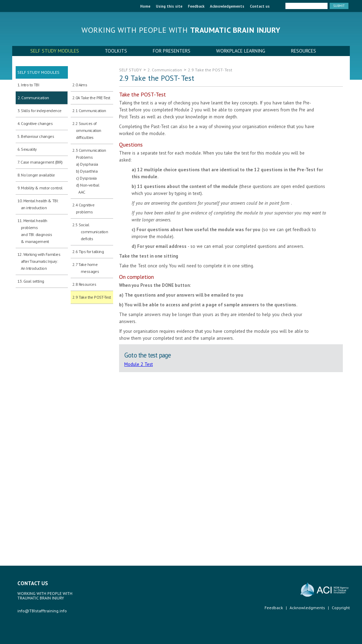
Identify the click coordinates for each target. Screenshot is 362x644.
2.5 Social (90, 232)
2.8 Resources (84, 284)
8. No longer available (36, 175)
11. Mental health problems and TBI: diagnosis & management (35, 231)
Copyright (341, 608)
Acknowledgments (307, 608)
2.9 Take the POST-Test (92, 297)
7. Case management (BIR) (40, 162)
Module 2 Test (139, 364)
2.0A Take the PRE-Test (91, 98)
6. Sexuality (27, 149)
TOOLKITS (116, 51)
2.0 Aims (80, 85)
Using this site (169, 6)
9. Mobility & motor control (40, 188)
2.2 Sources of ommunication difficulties (87, 130)
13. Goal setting (31, 281)
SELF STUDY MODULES (55, 51)
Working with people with (181, 30)
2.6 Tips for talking (88, 252)
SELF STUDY (130, 70)
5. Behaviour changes (36, 136)
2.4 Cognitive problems (83, 208)
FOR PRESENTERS (172, 51)
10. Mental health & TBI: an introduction (38, 204)
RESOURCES (304, 51)
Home (145, 6)
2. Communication (33, 98)
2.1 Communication (89, 111)
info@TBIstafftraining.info (42, 611)
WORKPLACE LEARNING (241, 51)
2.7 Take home (86, 268)
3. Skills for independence (39, 111)
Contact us (260, 6)
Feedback (196, 6)
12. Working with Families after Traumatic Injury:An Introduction (39, 261)
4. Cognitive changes (35, 123)
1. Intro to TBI (28, 85)
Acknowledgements (227, 6)
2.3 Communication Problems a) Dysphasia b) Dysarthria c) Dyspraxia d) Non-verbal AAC (89, 171)
